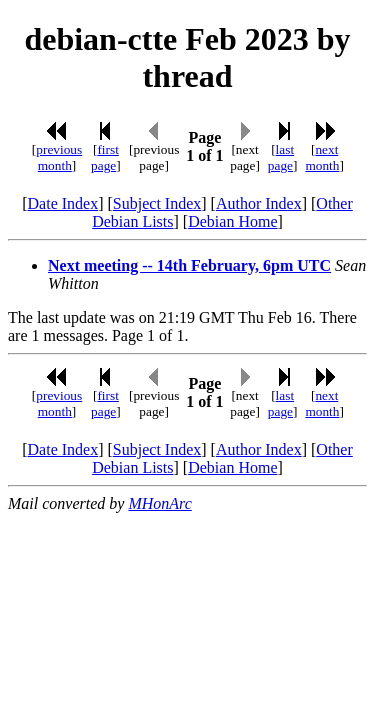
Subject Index (157, 203)
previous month (59, 157)
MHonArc (159, 503)
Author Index (259, 203)
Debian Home (232, 221)
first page (105, 157)
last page (281, 157)
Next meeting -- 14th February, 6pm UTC (189, 265)
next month (322, 157)
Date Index (63, 203)
